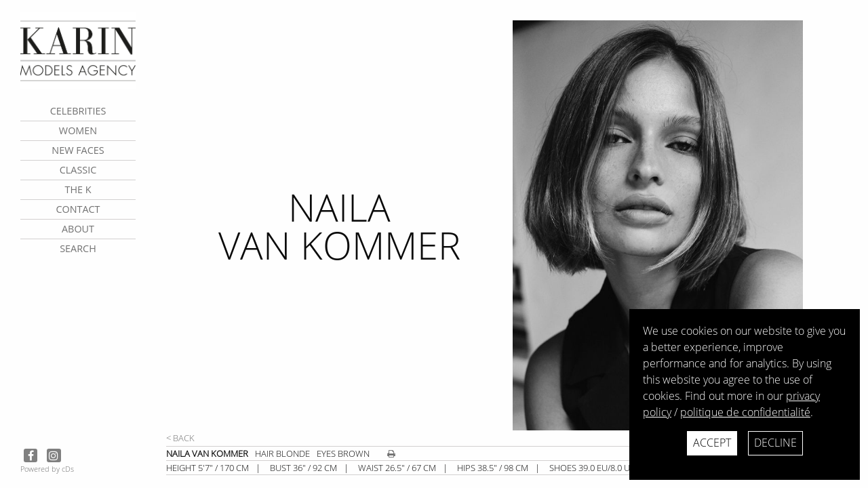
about (78, 229)
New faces (78, 150)
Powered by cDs (47, 469)
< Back (180, 438)
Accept (712, 443)
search (78, 248)
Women (78, 130)
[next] (685, 225)
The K (78, 189)
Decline (775, 443)
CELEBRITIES (78, 111)
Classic (78, 170)
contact (78, 209)
